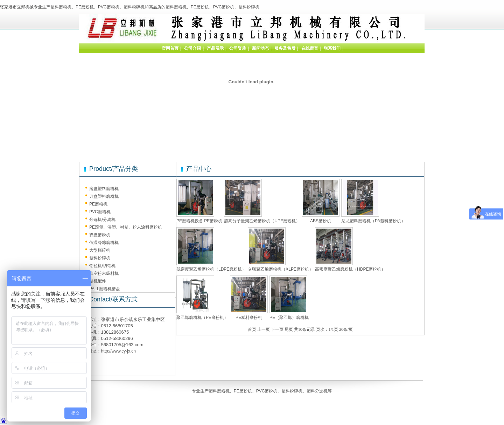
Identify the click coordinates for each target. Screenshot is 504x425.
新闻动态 (260, 48)
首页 (252, 329)
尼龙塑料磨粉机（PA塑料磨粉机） (373, 221)
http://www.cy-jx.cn (118, 351)
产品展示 (215, 48)
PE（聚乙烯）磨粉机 (289, 318)
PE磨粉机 (98, 204)
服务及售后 (285, 48)
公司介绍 (192, 48)
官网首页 (170, 48)
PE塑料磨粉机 (249, 318)
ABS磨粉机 (321, 221)
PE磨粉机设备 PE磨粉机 (199, 221)
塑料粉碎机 (100, 258)
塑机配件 (98, 281)
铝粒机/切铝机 (102, 266)
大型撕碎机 (100, 250)
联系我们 (332, 48)
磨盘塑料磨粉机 (104, 189)
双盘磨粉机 (100, 235)
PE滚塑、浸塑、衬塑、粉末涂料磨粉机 (126, 227)
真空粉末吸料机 (104, 273)
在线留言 (310, 48)
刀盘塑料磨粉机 (104, 196)
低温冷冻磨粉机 (104, 243)
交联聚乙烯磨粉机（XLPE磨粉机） (281, 269)
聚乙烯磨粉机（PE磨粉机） (202, 318)
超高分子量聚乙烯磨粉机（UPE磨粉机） (262, 221)
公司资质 (238, 48)
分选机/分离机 (102, 220)
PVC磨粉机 (100, 212)
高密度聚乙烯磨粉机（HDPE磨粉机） (350, 269)
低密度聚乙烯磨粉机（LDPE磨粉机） (211, 269)
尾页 (289, 329)
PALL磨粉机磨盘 (105, 289)
